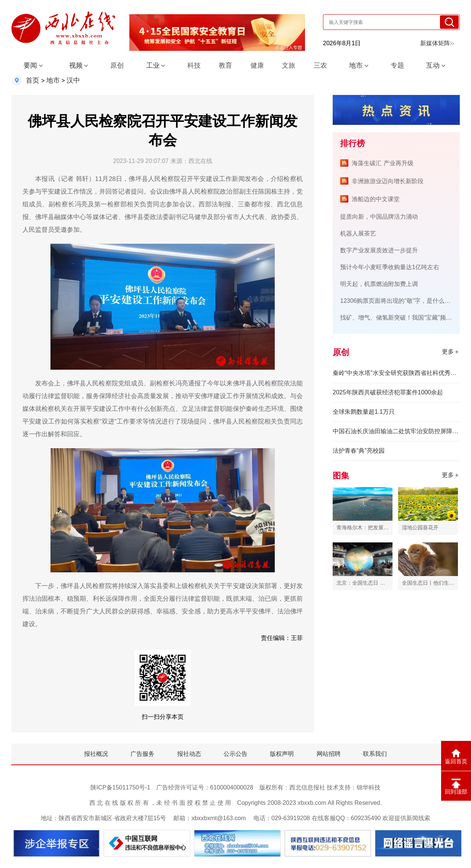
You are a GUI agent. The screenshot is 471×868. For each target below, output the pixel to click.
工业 (153, 65)
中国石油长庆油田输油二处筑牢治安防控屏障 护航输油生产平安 (396, 431)
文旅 (289, 65)
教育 (225, 65)
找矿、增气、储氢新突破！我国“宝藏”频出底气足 (405, 318)
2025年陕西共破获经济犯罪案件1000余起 (388, 392)
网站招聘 (329, 754)
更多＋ (451, 352)
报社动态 (189, 754)
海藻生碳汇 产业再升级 (382, 163)
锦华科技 (369, 787)
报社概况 (96, 754)
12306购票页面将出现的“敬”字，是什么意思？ (401, 301)
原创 (117, 65)
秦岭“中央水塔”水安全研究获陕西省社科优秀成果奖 (396, 373)
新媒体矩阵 (437, 43)
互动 (433, 65)
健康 (257, 65)
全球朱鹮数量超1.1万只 (364, 412)
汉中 (73, 80)
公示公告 (235, 754)
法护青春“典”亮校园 (359, 451)
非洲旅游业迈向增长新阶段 (388, 181)
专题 (397, 65)
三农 (320, 65)
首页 (33, 80)
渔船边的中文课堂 (376, 199)
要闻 (30, 65)
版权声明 (282, 754)
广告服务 (142, 754)
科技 (194, 65)
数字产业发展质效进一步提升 (379, 250)
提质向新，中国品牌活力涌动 (379, 217)
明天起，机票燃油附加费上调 (379, 284)
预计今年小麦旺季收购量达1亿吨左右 (390, 267)
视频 (76, 65)
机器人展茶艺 (358, 233)
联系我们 (375, 754)
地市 (356, 65)
